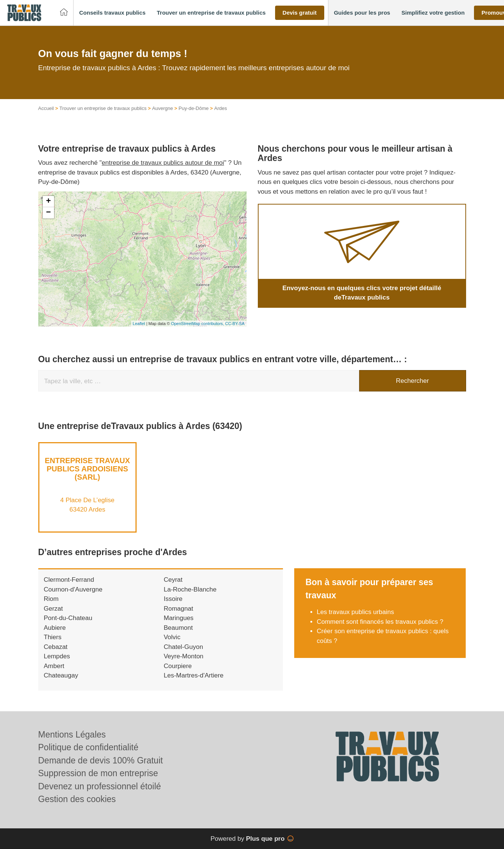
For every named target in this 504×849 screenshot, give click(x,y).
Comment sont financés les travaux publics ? (380, 622)
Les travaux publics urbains (355, 612)
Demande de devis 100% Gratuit (101, 760)
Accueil (46, 108)
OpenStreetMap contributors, (198, 324)
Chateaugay (61, 675)
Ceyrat (173, 580)
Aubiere (55, 628)
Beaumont (178, 628)
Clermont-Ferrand (69, 580)
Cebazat (56, 647)
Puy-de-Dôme (194, 108)
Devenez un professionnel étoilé (100, 786)
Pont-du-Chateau (68, 618)
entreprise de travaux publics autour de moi (163, 163)
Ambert (54, 666)
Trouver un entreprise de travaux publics (103, 108)
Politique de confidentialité (88, 747)
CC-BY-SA (235, 324)
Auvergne (162, 108)
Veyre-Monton (184, 656)
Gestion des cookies (77, 799)
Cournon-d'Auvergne (73, 589)
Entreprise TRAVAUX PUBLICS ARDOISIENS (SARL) (87, 469)
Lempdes (57, 656)
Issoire (173, 599)
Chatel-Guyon (183, 647)
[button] (112, 13)
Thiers (53, 637)
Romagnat (178, 609)
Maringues (178, 618)
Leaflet (139, 324)
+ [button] (48, 202)
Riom (51, 599)
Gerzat (53, 609)
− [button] (48, 213)
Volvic (172, 637)
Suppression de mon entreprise (98, 773)
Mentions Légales (72, 735)
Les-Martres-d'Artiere (193, 675)
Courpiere (178, 666)
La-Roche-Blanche (190, 589)
